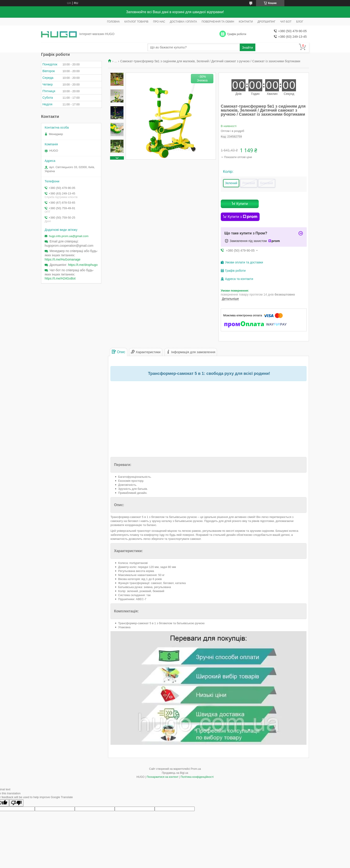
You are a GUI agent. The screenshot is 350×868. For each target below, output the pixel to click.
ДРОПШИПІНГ (267, 22)
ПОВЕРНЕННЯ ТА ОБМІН (218, 22)
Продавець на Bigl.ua (175, 773)
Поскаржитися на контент (162, 777)
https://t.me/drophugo (83, 265)
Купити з (243, 217)
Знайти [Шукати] (247, 47)
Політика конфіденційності (197, 777)
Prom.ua (196, 769)
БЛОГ (300, 22)
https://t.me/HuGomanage (62, 259)
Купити (242, 204)
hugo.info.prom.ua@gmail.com (69, 236)
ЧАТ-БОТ (286, 22)
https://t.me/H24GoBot (60, 278)
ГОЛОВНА (113, 22)
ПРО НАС (159, 22)
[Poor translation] (16, 803)
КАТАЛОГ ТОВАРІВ (136, 22)
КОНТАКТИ (246, 22)
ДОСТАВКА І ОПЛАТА (183, 22)
